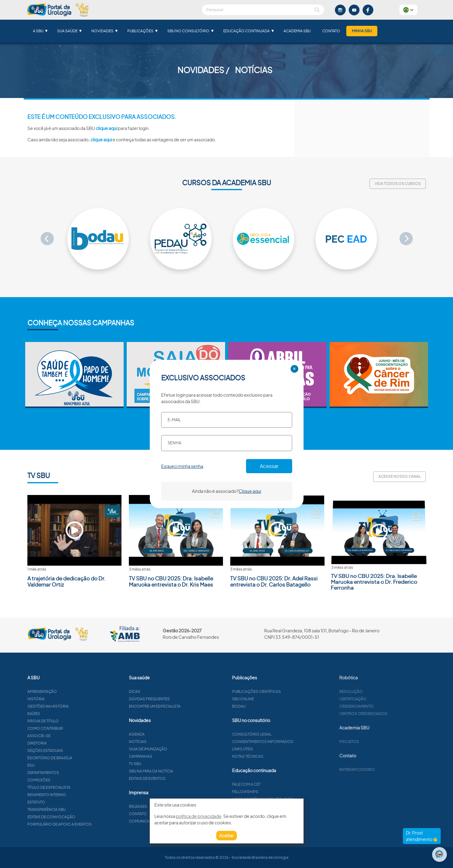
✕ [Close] (294, 369)
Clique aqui (250, 491)
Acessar (269, 466)
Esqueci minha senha (182, 466)
